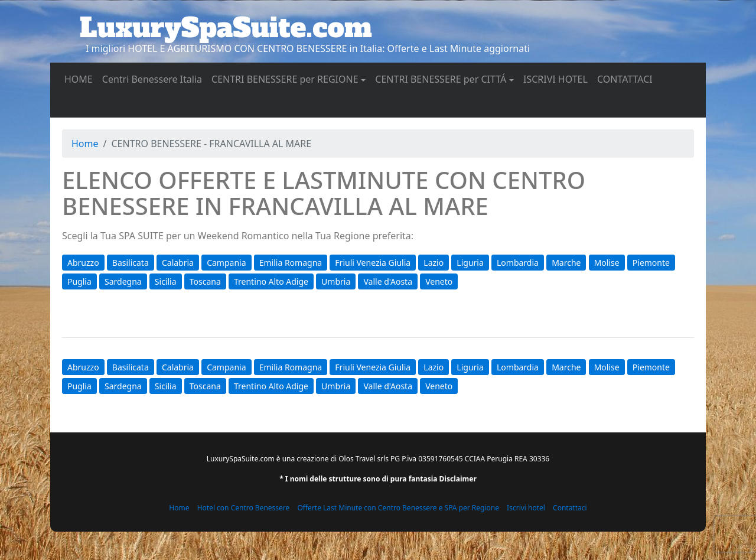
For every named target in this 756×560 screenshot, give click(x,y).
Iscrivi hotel (526, 508)
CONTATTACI (627, 79)
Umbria (336, 281)
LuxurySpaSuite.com (226, 28)
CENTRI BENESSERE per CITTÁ (441, 79)
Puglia (79, 281)
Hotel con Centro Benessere (244, 508)
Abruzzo (83, 263)
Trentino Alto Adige (271, 281)
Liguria (470, 263)
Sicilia (166, 281)
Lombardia (518, 263)
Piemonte (651, 263)
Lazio (434, 263)
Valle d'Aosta (388, 281)
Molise (607, 263)
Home (85, 144)
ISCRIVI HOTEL (558, 79)
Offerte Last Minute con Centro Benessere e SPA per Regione (398, 508)
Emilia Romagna (291, 263)
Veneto (439, 281)
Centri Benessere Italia (154, 79)
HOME (81, 79)
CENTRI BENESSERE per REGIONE (285, 79)
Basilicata (131, 263)
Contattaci (570, 508)
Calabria (178, 263)
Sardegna (123, 281)
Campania (226, 263)
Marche (566, 263)
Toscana (205, 281)
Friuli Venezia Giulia (373, 263)
